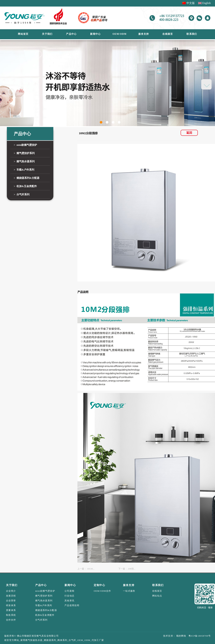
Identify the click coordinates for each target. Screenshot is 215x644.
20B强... (132, 569)
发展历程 (11, 596)
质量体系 (11, 610)
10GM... (91, 569)
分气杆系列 (41, 620)
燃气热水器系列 (44, 601)
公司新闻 (69, 591)
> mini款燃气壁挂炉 (25, 145)
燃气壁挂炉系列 (44, 596)
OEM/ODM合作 (102, 591)
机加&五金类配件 (45, 615)
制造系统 (11, 615)
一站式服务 (129, 591)
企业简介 (11, 591)
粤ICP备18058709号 (198, 636)
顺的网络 (181, 636)
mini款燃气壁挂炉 (45, 591)
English (206, 3)
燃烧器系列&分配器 (46, 610)
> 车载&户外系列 (24, 170)
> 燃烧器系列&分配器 (27, 178)
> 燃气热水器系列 (24, 161)
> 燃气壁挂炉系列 (24, 153)
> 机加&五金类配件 (25, 186)
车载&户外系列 (44, 605)
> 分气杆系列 (22, 194)
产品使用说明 (72, 605)
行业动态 (69, 596)
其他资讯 (69, 601)
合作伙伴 (11, 620)
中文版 (191, 3)
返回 (189, 133)
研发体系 (11, 605)
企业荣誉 (11, 601)
